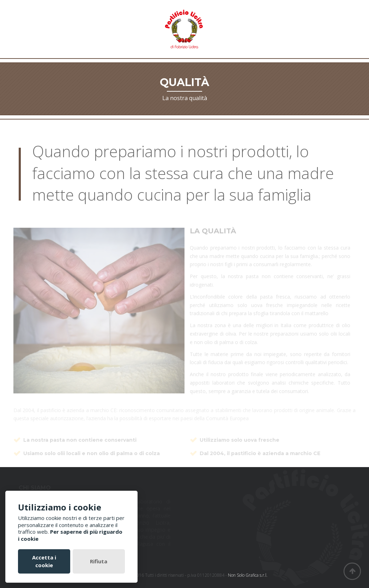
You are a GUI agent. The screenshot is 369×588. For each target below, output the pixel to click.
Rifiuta (99, 561)
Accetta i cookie (44, 561)
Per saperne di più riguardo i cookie (70, 535)
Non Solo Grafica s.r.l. (248, 575)
